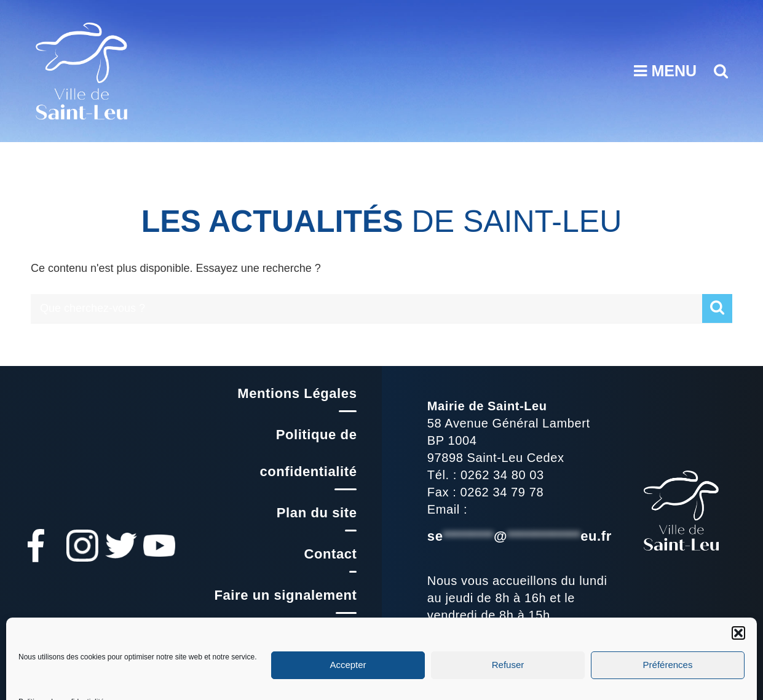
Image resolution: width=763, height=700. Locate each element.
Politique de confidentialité (308, 453)
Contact (330, 554)
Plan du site (317, 513)
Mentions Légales (297, 393)
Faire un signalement (285, 595)
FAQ (342, 636)
